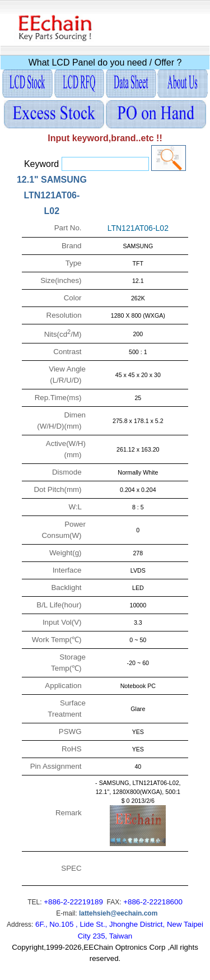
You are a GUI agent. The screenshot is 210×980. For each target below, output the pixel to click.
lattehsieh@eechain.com (118, 913)
